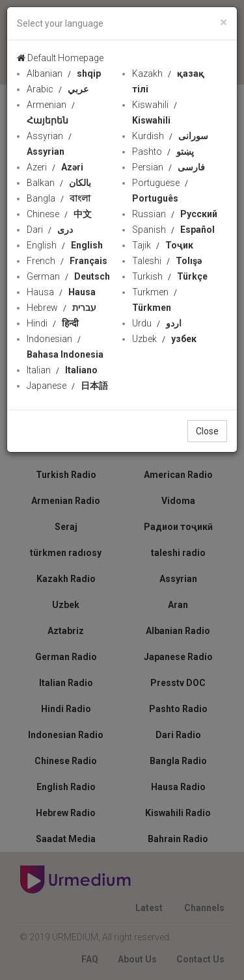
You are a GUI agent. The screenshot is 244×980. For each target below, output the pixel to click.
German (68, 276)
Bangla (59, 198)
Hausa (61, 292)
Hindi (53, 323)
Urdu (157, 323)
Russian (175, 214)
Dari (50, 230)
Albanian (64, 73)
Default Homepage (60, 58)
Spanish (173, 230)
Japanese (67, 386)
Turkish (170, 276)
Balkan (59, 183)
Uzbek (164, 339)
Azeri (55, 167)
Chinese (59, 214)
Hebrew (61, 308)
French (67, 261)
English (65, 245)
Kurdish (170, 136)
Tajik (163, 245)
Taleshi (167, 261)
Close (207, 431)
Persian (169, 167)
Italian (62, 370)
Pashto (163, 152)
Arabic (58, 89)
